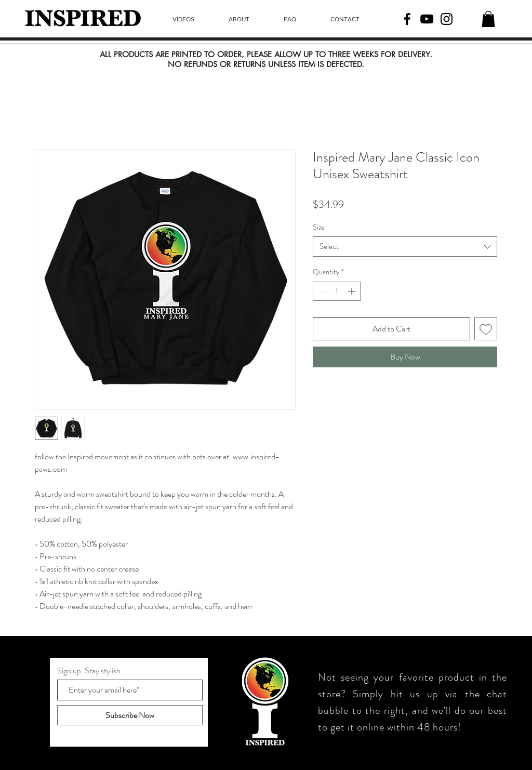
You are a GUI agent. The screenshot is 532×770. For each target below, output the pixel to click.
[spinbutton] (337, 291)
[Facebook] (407, 19)
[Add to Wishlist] (486, 329)
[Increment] (353, 291)
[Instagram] (447, 19)
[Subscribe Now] (130, 715)
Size (319, 227)
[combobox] (405, 247)
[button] (488, 19)
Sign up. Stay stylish (89, 671)
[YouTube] (427, 19)
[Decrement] (321, 291)
